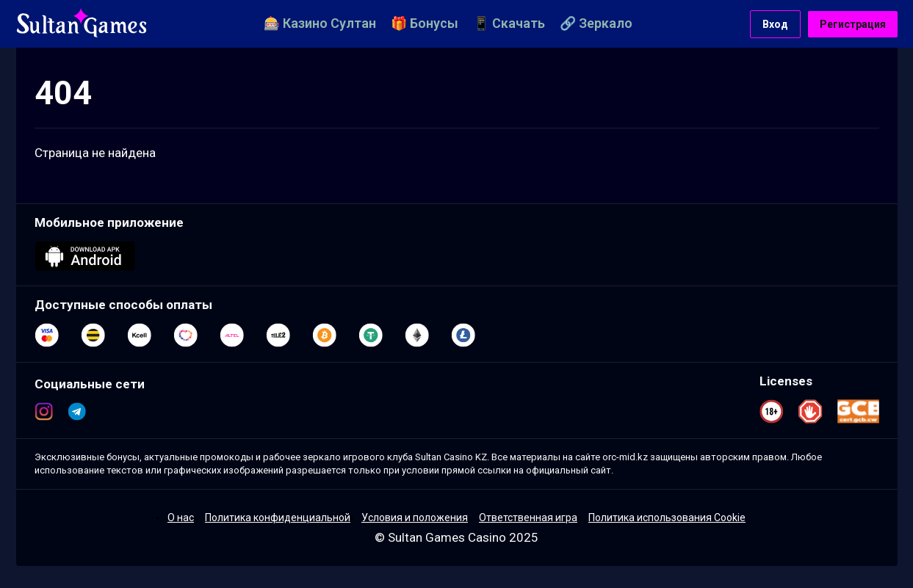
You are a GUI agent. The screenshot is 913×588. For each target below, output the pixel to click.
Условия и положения (415, 518)
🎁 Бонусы (425, 23)
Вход (775, 24)
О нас (181, 518)
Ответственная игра (528, 518)
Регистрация (853, 24)
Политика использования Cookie (667, 518)
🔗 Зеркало (596, 23)
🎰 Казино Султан (320, 23)
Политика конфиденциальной (278, 518)
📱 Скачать (509, 23)
